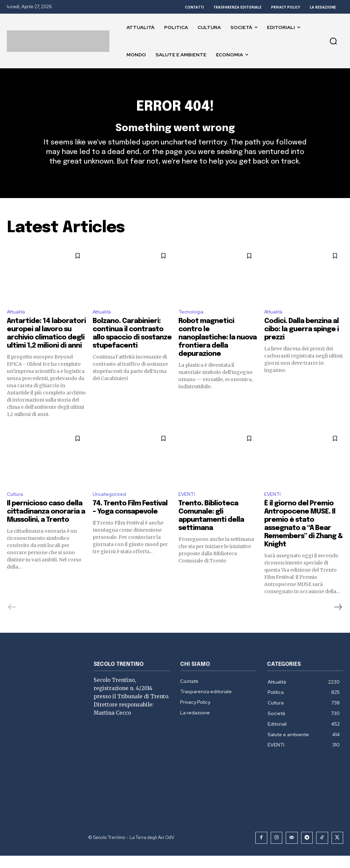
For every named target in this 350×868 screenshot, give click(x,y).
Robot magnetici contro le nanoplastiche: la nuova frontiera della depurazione (218, 349)
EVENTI (188, 507)
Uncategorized (112, 507)
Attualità (18, 323)
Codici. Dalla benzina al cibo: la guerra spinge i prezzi (301, 341)
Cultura (16, 507)
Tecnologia (192, 323)
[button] (333, 41)
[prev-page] (12, 620)
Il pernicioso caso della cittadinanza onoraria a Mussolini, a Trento (46, 525)
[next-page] (338, 620)
